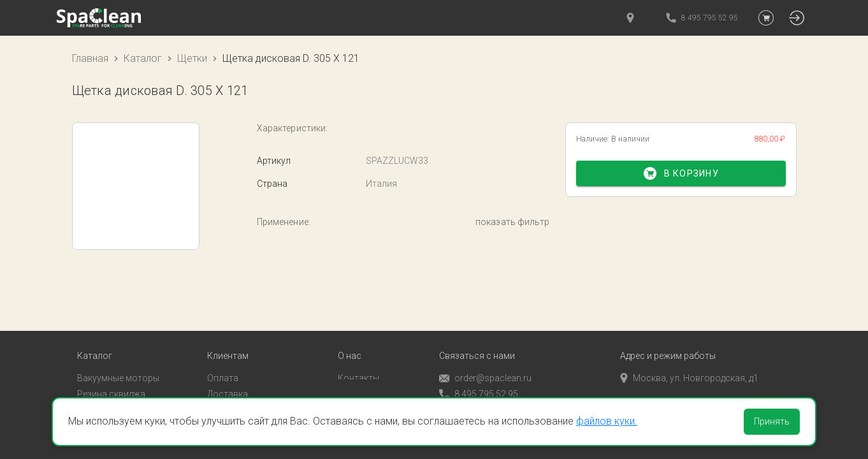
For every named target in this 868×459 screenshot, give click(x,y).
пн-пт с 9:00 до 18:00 (670, 372)
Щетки (192, 58)
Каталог (143, 58)
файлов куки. (607, 421)
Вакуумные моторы (118, 356)
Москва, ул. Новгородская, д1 (689, 356)
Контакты (358, 356)
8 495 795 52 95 (479, 373)
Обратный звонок (477, 388)
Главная (90, 58)
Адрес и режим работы (668, 334)
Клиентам (228, 334)
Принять (772, 421)
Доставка (228, 372)
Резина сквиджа (111, 372)
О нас (350, 334)
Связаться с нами (477, 334)
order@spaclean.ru (485, 357)
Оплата (223, 356)
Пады (88, 388)
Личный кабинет (241, 388)
